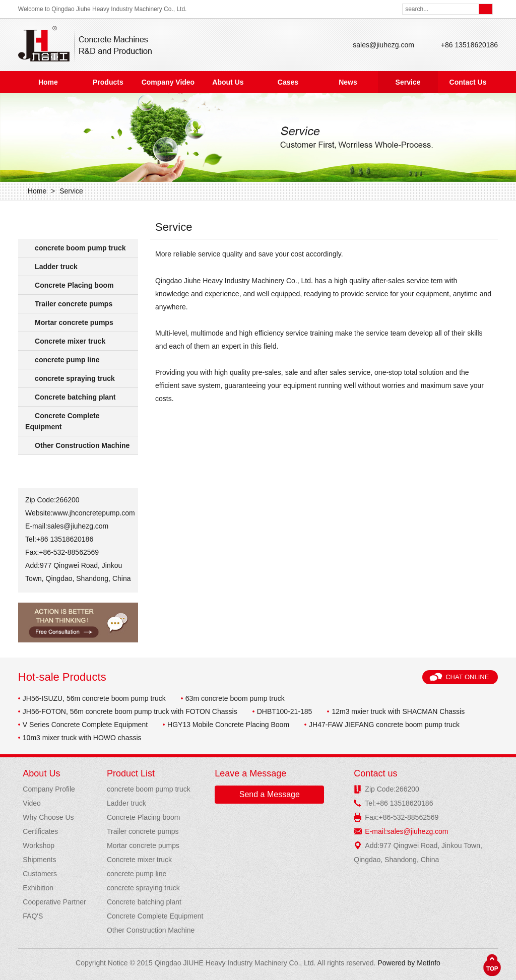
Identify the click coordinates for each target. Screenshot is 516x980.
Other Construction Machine (82, 445)
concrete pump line (67, 360)
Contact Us (468, 82)
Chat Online (467, 677)
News (348, 82)
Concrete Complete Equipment (62, 421)
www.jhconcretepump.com (93, 513)
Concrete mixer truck (70, 341)
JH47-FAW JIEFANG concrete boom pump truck (384, 725)
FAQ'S (33, 916)
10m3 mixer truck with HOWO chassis (82, 738)
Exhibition (38, 888)
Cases (288, 82)
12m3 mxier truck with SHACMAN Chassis (398, 711)
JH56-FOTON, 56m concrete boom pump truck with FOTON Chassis (130, 711)
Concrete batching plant (75, 397)
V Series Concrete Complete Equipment (85, 725)
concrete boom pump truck (80, 248)
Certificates (40, 831)
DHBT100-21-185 (285, 711)
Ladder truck (56, 267)
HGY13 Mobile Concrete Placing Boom (228, 725)
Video (32, 803)
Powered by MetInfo (409, 963)
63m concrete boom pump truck (235, 698)
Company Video (168, 82)
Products (108, 82)
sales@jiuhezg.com (383, 45)
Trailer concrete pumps (74, 304)
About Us (228, 82)
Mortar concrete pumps (74, 322)
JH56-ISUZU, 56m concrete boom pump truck (94, 698)
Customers (40, 874)
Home (48, 82)
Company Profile (49, 789)
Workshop (39, 845)
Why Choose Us (48, 817)
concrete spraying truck (75, 378)
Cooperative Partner (54, 902)
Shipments (39, 860)
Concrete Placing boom (74, 285)
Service (408, 82)
